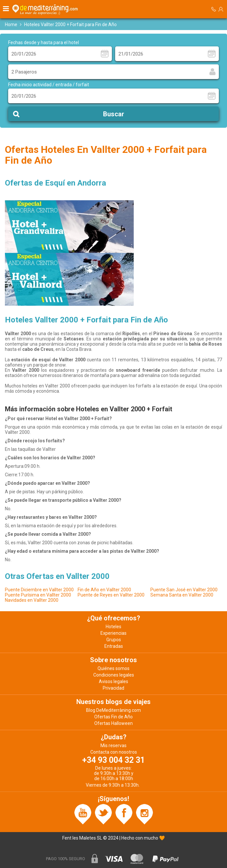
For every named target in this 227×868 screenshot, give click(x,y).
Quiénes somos (113, 668)
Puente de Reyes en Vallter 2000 (111, 595)
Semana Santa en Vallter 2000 (182, 595)
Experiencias (113, 633)
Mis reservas (113, 745)
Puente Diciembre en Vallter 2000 (39, 590)
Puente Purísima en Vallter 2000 (38, 595)
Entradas (114, 646)
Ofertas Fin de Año (113, 717)
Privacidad (113, 688)
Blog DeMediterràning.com (113, 710)
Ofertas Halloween (113, 723)
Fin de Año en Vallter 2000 (104, 590)
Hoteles (113, 627)
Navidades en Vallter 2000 (32, 600)
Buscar (114, 114)
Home (11, 25)
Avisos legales (113, 681)
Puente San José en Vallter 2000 (184, 590)
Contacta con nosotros (114, 752)
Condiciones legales (114, 675)
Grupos (114, 640)
